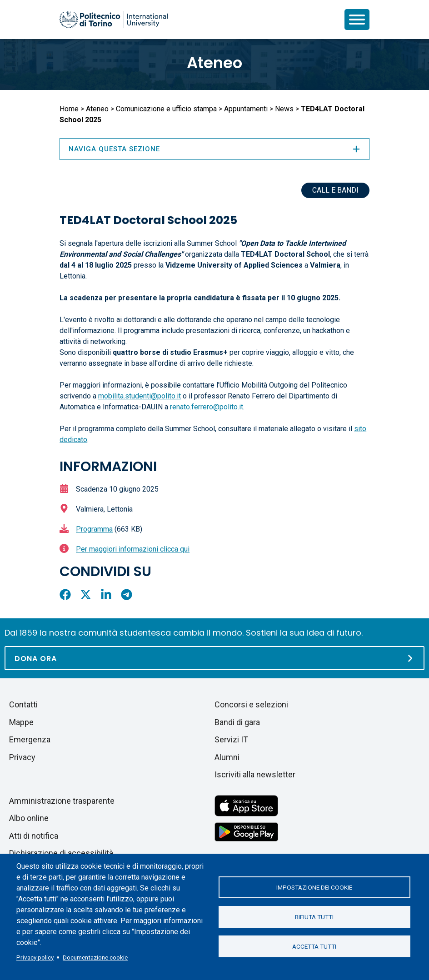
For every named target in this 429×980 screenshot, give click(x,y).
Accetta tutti (314, 946)
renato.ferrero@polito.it (207, 407)
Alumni (227, 757)
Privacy (22, 757)
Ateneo (214, 63)
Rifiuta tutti (314, 917)
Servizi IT (231, 739)
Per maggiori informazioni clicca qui (133, 549)
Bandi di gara (237, 722)
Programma (94, 529)
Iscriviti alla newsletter (255, 774)
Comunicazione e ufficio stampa (166, 109)
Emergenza (30, 739)
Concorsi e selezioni (251, 704)
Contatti (23, 704)
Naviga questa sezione (214, 149)
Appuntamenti (246, 109)
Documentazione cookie (95, 957)
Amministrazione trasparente (62, 801)
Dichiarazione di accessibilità (61, 853)
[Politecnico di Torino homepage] (114, 20)
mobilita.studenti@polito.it (140, 396)
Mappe (21, 722)
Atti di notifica (34, 836)
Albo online (29, 818)
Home (69, 109)
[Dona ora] (214, 658)
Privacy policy (35, 957)
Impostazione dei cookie (314, 887)
